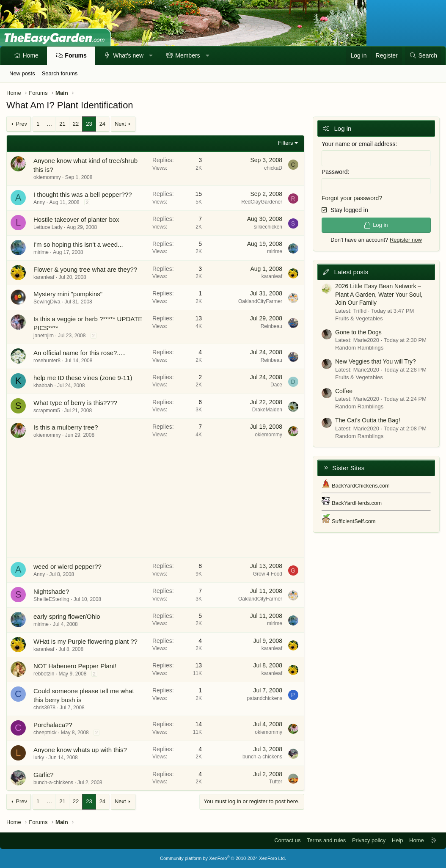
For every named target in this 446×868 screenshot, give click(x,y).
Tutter (276, 782)
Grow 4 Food (268, 574)
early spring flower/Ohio (67, 616)
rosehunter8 (47, 361)
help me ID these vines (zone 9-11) (83, 378)
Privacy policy (369, 840)
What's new (128, 55)
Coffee (344, 390)
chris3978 (44, 708)
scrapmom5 (47, 411)
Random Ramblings (359, 347)
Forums (76, 55)
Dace (276, 385)
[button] (151, 56)
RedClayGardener (262, 202)
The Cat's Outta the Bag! (368, 420)
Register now (406, 239)
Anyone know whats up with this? (80, 750)
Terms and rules (326, 840)
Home (31, 55)
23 (89, 124)
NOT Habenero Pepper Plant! (75, 666)
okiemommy (47, 177)
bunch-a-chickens (262, 757)
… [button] (49, 124)
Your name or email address (359, 144)
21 (62, 124)
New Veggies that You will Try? (376, 361)
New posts (22, 73)
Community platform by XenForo (223, 858)
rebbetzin (44, 674)
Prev (21, 124)
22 (76, 124)
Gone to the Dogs (358, 331)
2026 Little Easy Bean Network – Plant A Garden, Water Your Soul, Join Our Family (379, 294)
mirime (41, 252)
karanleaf (44, 277)
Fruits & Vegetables (359, 318)
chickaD (273, 168)
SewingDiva (47, 302)
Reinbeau (271, 326)
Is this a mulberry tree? (66, 427)
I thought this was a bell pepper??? (83, 194)
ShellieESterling (51, 599)
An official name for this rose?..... (80, 353)
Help (398, 840)
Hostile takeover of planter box (76, 219)
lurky (39, 758)
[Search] (423, 56)
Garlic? (44, 775)
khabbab (43, 386)
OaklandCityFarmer (260, 301)
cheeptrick (45, 733)
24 (102, 124)
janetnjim (44, 336)
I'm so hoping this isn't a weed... (78, 244)
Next (120, 124)
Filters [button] (285, 143)
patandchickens (265, 698)
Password (334, 171)
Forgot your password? (352, 197)
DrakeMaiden (267, 410)
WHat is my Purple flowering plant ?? (85, 641)
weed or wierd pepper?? (67, 566)
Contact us (287, 840)
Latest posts (351, 271)
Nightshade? (51, 591)
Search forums (60, 73)
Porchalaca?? (53, 725)
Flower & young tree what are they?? (85, 269)
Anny (39, 202)
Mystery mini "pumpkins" (68, 294)
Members (187, 55)
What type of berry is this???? (75, 403)
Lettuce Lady (48, 227)
